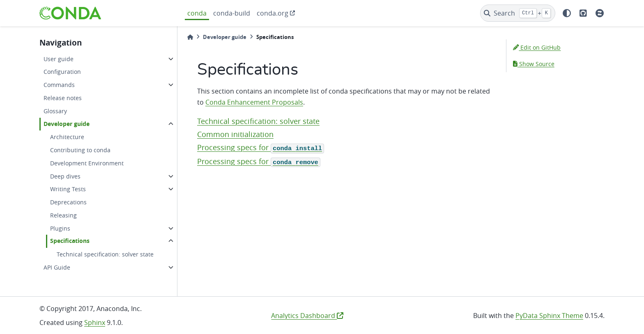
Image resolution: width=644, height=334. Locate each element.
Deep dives (65, 176)
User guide (59, 59)
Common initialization (235, 134)
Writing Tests (68, 189)
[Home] (190, 37)
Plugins (60, 228)
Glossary (55, 111)
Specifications (70, 241)
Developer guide (67, 124)
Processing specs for (261, 148)
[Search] (518, 13)
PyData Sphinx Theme (549, 316)
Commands (59, 85)
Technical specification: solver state (105, 254)
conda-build (232, 13)
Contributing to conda (80, 150)
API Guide (57, 267)
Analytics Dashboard (307, 316)
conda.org (273, 13)
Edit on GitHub (537, 47)
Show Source (534, 64)
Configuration (62, 72)
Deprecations (68, 202)
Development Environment (87, 163)
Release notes (63, 98)
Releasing (63, 215)
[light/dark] (567, 13)
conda (197, 13)
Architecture (67, 137)
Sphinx (95, 323)
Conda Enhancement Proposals (254, 102)
